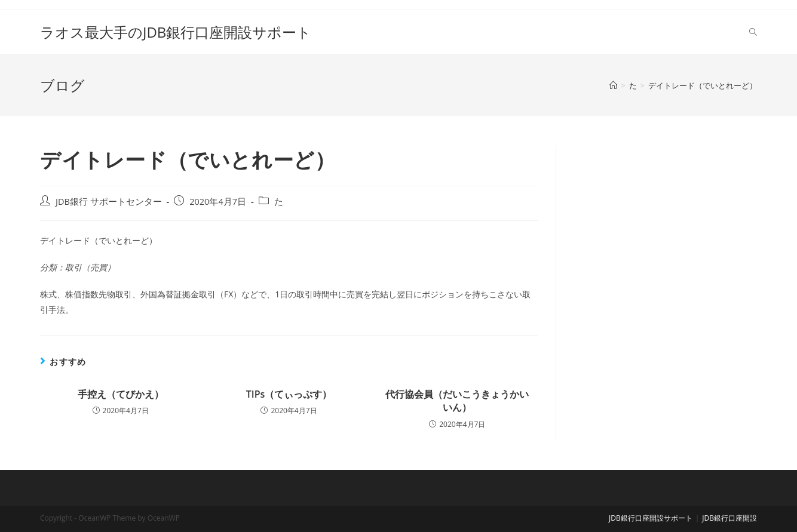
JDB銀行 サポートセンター (109, 202)
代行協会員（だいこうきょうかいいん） (457, 401)
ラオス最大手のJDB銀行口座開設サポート (176, 32)
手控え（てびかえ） (121, 394)
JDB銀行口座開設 (729, 518)
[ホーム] (613, 85)
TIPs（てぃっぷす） (289, 394)
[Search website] (753, 32)
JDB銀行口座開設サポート (651, 518)
